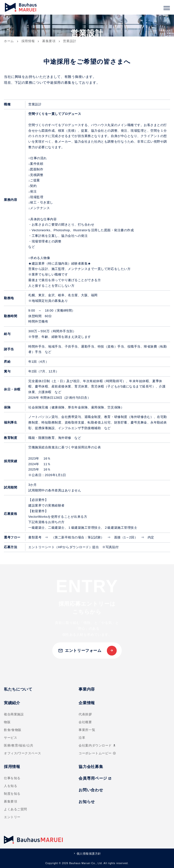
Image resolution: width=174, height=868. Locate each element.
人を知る (10, 786)
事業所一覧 (87, 730)
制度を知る (12, 794)
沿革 (82, 738)
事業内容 (87, 689)
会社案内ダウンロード (97, 745)
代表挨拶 (85, 714)
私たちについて (18, 689)
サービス (10, 738)
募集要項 (49, 41)
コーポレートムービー (97, 753)
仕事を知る (12, 778)
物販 (7, 722)
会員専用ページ (95, 778)
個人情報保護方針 (89, 854)
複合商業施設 (14, 714)
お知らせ (87, 802)
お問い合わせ (91, 790)
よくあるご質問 (15, 809)
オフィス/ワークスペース (23, 753)
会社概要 (85, 722)
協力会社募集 (91, 767)
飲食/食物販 (13, 730)
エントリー (12, 817)
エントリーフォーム (80, 651)
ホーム (9, 41)
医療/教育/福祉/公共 (19, 745)
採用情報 (28, 41)
